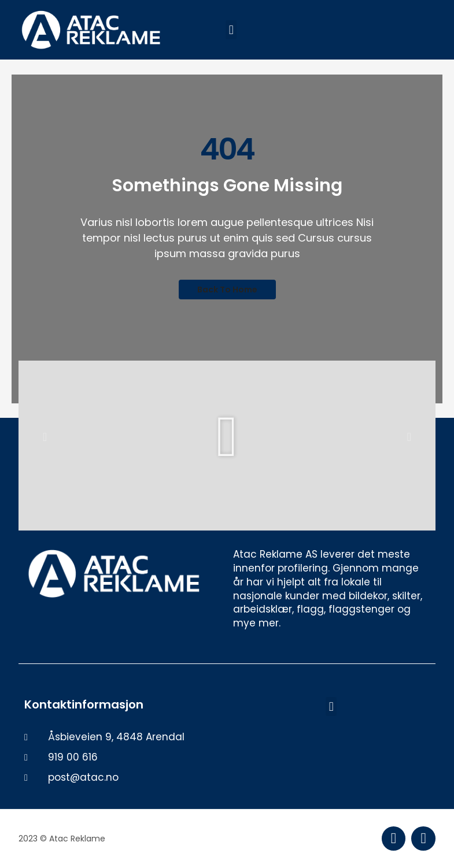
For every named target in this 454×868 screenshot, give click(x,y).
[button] (231, 30)
